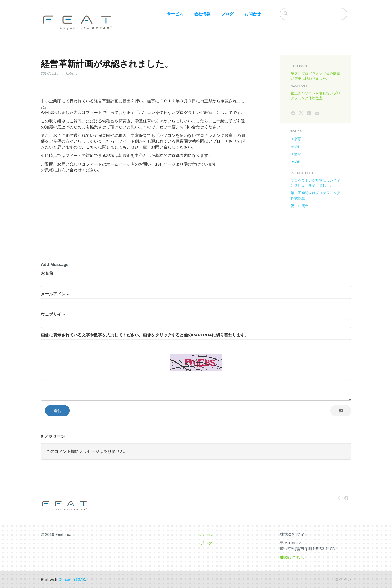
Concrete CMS (72, 579)
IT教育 (296, 139)
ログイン (343, 579)
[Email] (317, 113)
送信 (57, 411)
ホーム (206, 534)
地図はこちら (292, 557)
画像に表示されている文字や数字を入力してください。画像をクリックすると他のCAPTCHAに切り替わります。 (145, 335)
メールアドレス (55, 294)
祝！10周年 (300, 206)
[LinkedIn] (309, 113)
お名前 (47, 273)
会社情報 (202, 14)
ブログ (227, 14)
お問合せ (253, 14)
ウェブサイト (53, 314)
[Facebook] (293, 113)
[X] (301, 113)
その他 (296, 146)
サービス (175, 14)
